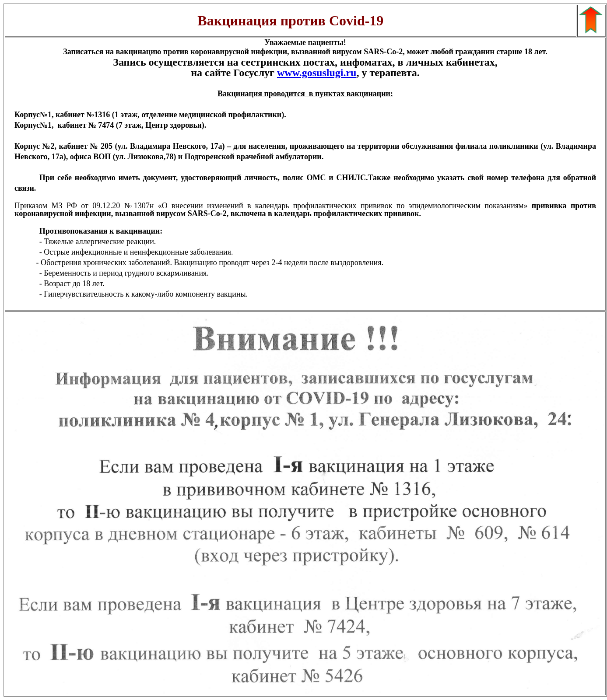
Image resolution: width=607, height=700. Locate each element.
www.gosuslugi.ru (317, 73)
